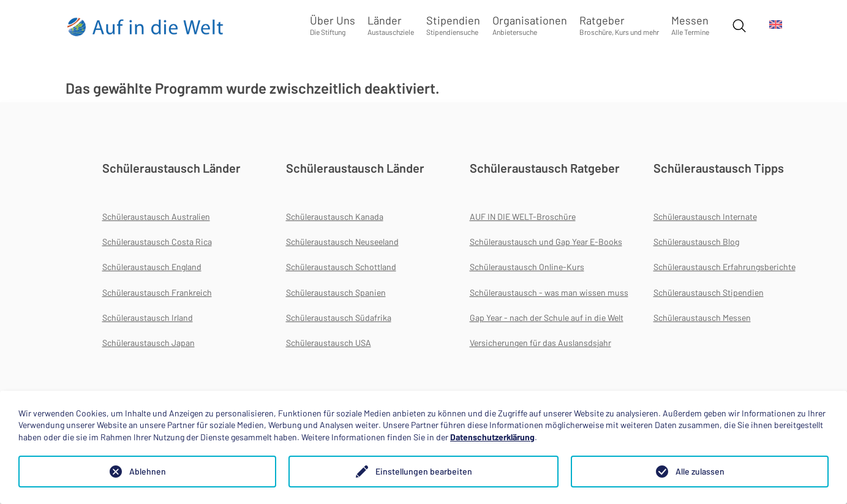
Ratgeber (619, 25)
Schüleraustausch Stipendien (709, 292)
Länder (391, 25)
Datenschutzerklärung (492, 437)
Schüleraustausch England (152, 267)
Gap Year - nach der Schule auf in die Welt (547, 318)
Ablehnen (148, 471)
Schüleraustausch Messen (702, 318)
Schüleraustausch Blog (696, 242)
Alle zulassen (700, 471)
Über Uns (333, 25)
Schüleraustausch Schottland (341, 267)
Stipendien (453, 25)
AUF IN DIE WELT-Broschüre (523, 216)
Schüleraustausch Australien (156, 216)
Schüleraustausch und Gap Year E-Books (546, 242)
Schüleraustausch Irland (148, 318)
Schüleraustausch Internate (705, 216)
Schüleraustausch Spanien (336, 292)
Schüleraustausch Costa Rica (157, 242)
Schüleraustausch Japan (149, 343)
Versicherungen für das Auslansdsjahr (540, 343)
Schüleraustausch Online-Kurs (527, 267)
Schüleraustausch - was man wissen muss (549, 292)
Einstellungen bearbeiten (424, 471)
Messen (690, 25)
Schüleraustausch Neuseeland (342, 242)
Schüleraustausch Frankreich (157, 292)
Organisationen (530, 25)
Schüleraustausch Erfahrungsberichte (725, 267)
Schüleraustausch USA (329, 343)
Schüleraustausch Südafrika (339, 318)
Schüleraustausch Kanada (335, 216)
